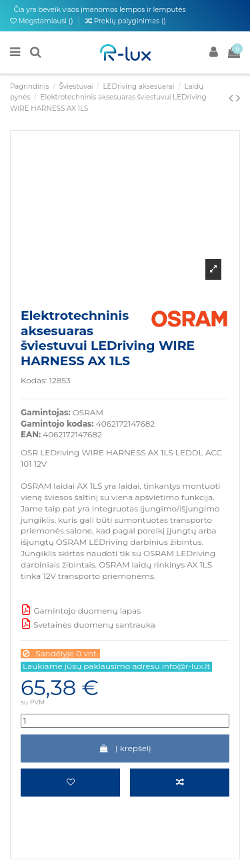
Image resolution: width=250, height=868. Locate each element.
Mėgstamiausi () (42, 21)
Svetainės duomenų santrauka (88, 625)
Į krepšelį (125, 748)
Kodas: (34, 380)
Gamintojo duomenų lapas (81, 611)
